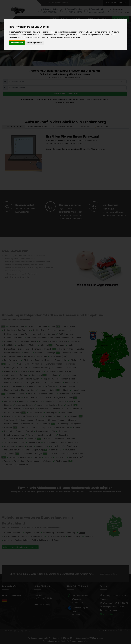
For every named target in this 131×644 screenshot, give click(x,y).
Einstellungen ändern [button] (34, 43)
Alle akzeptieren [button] (17, 43)
